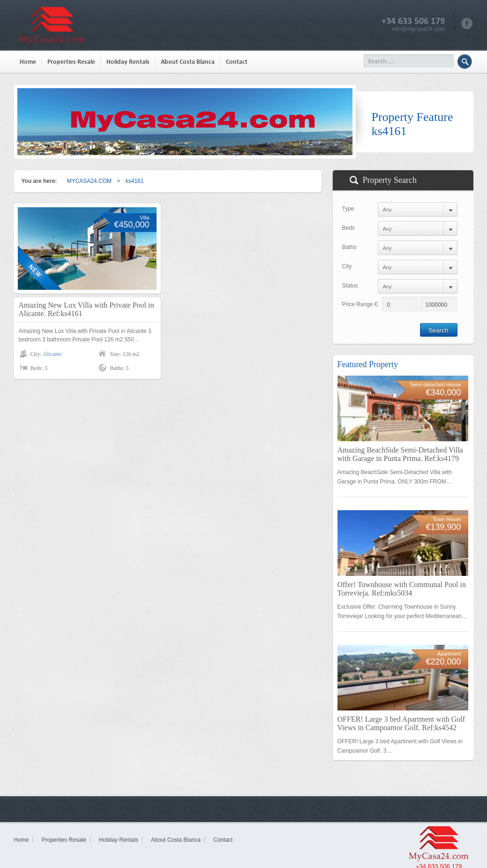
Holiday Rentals (128, 62)
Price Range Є (360, 304)
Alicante (52, 354)
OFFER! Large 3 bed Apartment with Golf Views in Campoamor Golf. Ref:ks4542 (401, 723)
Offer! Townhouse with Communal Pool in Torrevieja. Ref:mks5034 (402, 589)
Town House (447, 519)
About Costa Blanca (188, 62)
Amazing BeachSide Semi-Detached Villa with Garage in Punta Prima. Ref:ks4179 (400, 454)
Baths (349, 247)
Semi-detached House (436, 385)
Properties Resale (71, 62)
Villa (145, 218)
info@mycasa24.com (418, 29)
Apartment (449, 654)
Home (28, 62)
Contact (237, 62)
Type (348, 209)
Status (350, 286)
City (347, 266)
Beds (348, 228)
